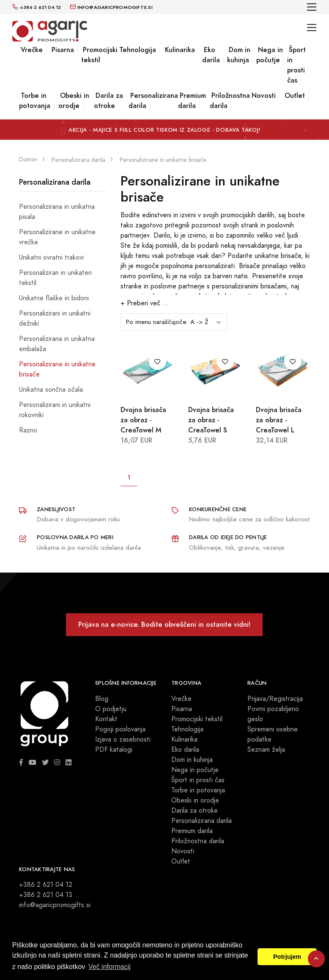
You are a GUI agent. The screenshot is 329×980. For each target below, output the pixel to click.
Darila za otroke (108, 101)
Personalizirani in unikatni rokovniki (55, 410)
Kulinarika (180, 50)
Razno (28, 430)
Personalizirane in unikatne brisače (57, 369)
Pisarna (63, 50)
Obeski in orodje (74, 101)
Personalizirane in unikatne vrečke (57, 237)
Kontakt (106, 719)
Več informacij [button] (110, 967)
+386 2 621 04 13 (46, 895)
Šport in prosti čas (296, 65)
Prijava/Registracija (275, 699)
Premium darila (192, 101)
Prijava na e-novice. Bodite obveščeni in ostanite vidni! (164, 624)
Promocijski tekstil (99, 55)
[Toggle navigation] (312, 7)
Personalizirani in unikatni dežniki (55, 318)
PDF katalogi (114, 750)
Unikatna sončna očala (51, 390)
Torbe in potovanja (35, 101)
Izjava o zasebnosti (123, 739)
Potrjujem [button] (287, 957)
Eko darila (211, 55)
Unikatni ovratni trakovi (51, 257)
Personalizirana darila (153, 101)
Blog (102, 699)
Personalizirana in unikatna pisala (57, 212)
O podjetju (111, 709)
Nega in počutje (270, 55)
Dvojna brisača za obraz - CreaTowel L (279, 420)
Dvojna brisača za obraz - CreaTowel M (143, 420)
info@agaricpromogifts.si (55, 905)
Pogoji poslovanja (120, 729)
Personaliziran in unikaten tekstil (55, 278)
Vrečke (32, 50)
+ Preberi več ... (145, 303)
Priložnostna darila (230, 101)
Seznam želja (266, 750)
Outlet (295, 96)
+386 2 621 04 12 (46, 885)
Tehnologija (138, 50)
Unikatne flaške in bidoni (54, 298)
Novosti (264, 96)
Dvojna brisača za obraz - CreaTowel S (211, 420)
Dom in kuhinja (239, 55)
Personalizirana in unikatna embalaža (57, 344)
